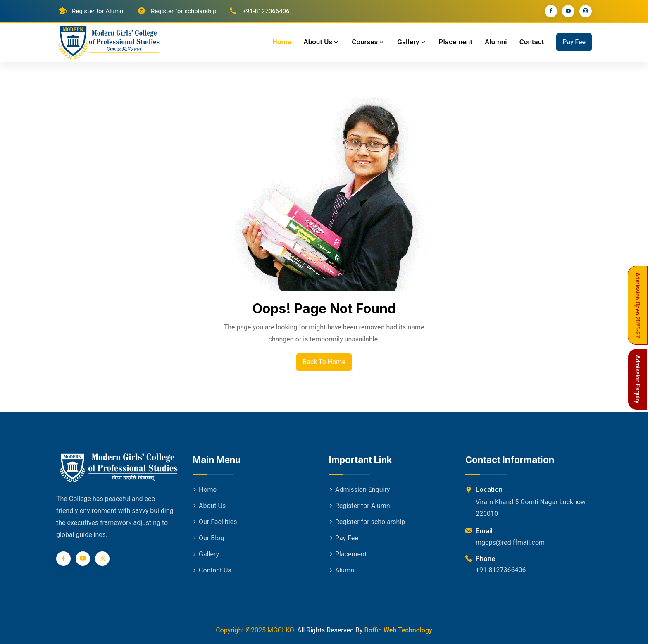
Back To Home (324, 362)
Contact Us (212, 570)
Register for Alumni (98, 11)
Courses (368, 42)
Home (282, 42)
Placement (456, 42)
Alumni (496, 42)
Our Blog (208, 538)
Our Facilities (215, 522)
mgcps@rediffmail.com (510, 543)
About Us (321, 42)
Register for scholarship (184, 11)
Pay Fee (574, 42)
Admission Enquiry (360, 490)
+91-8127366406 (501, 570)
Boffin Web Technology (398, 630)
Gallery (412, 42)
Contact (532, 42)
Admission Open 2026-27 (638, 305)
